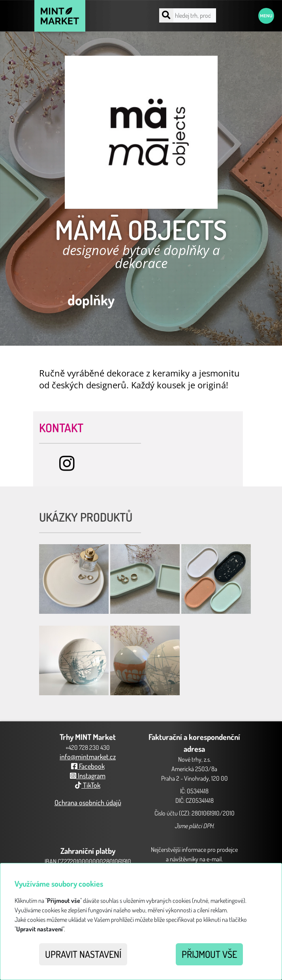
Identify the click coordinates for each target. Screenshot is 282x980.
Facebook (88, 766)
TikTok (88, 785)
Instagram (88, 776)
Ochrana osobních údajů (88, 802)
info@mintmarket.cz (88, 757)
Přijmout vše (209, 954)
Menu (266, 16)
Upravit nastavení (83, 954)
